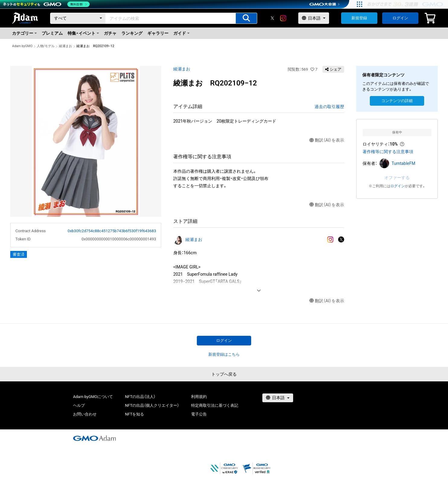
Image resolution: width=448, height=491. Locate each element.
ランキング (132, 33)
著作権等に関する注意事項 (388, 152)
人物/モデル (46, 46)
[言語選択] (314, 18)
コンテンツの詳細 (397, 101)
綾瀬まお (66, 46)
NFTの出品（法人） (140, 397)
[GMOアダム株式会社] (94, 438)
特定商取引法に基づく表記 (215, 405)
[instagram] (283, 18)
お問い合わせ (85, 414)
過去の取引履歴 (329, 107)
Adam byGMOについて (93, 397)
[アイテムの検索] (246, 18)
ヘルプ (79, 405)
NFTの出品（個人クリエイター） (152, 405)
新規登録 (359, 18)
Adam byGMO (22, 46)
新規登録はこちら (224, 354)
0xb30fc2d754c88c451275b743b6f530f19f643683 (112, 231)
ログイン (400, 18)
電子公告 (199, 414)
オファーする (397, 178)
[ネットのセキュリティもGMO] (46, 4)
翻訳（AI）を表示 (327, 140)
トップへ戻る (224, 374)
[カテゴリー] (78, 18)
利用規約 (199, 397)
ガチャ (110, 33)
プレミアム (52, 33)
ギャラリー (158, 33)
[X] (272, 18)
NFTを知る (134, 414)
